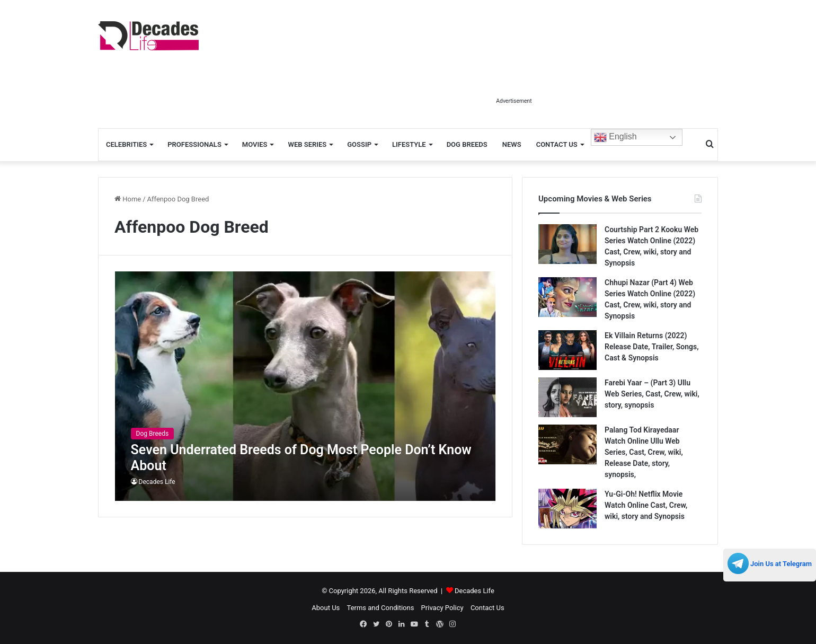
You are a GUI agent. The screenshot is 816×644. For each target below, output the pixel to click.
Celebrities (126, 144)
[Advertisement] (514, 68)
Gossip (359, 144)
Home (128, 199)
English (615, 137)
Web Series (307, 144)
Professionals (194, 144)
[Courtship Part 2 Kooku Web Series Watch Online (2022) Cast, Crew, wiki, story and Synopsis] (567, 244)
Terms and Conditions (381, 608)
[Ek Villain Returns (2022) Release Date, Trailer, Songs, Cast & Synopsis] (567, 350)
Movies (255, 144)
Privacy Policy (442, 608)
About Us (326, 608)
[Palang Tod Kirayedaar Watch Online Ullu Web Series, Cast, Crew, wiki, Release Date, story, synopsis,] (567, 444)
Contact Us (557, 144)
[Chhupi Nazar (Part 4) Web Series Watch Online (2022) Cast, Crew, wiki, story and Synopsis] (567, 297)
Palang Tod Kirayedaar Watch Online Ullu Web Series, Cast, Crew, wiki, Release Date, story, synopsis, (644, 452)
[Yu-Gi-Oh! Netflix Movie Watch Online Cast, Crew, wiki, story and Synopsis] (567, 509)
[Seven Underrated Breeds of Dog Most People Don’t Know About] (305, 386)
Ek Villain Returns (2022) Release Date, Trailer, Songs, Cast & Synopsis (651, 347)
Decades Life (157, 482)
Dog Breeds (467, 144)
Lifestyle (409, 144)
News (512, 144)
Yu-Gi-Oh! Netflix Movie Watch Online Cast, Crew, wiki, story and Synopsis (646, 505)
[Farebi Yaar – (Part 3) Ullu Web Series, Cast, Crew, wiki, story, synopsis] (567, 397)
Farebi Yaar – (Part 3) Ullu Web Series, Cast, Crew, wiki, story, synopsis (652, 394)
